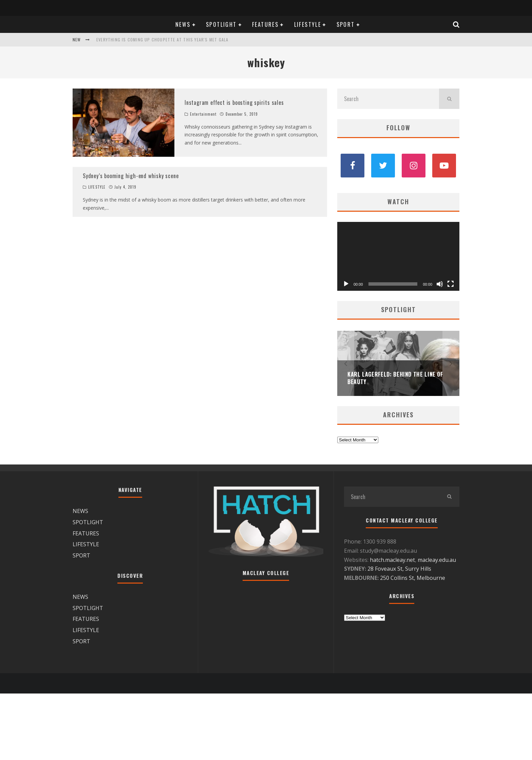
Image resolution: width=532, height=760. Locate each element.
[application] (398, 256)
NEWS (183, 24)
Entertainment (203, 114)
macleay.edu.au (437, 560)
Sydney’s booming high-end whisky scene (131, 176)
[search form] (388, 99)
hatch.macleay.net (392, 560)
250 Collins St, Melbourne (413, 578)
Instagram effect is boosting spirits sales (234, 102)
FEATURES (265, 24)
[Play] (346, 284)
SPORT (346, 24)
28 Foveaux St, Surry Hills (399, 569)
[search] (449, 99)
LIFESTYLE (308, 24)
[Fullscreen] (451, 284)
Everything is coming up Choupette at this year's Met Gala (162, 40)
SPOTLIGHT (221, 24)
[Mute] (440, 284)
